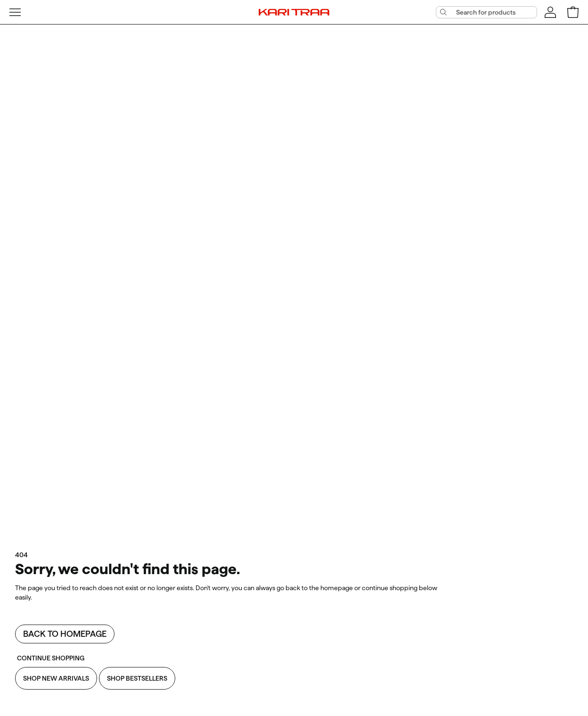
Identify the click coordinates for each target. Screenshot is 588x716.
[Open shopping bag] (573, 12)
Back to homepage (65, 634)
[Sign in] (550, 12)
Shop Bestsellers (137, 678)
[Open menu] (15, 12)
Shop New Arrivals (56, 678)
